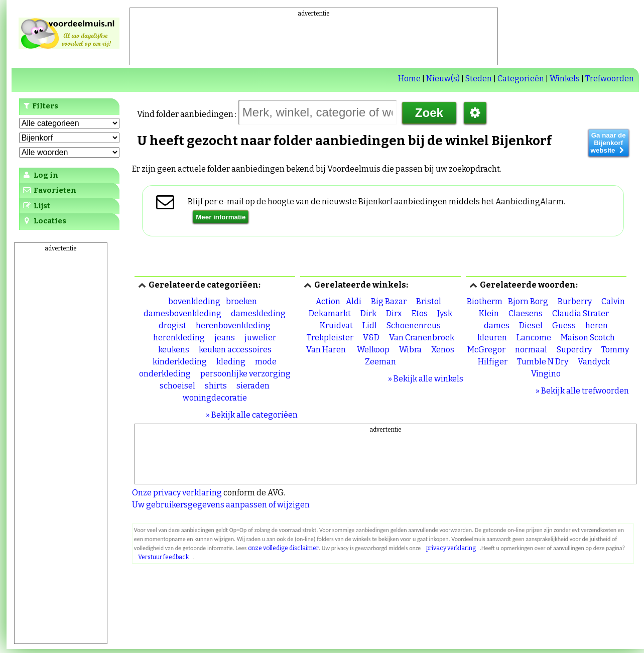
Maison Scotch (588, 338)
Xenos (443, 350)
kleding (231, 362)
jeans (225, 338)
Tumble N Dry (543, 362)
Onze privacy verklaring (177, 493)
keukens (174, 350)
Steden (479, 79)
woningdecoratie (215, 398)
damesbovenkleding (182, 313)
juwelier (260, 338)
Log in (40, 175)
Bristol (429, 301)
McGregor (486, 350)
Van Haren (327, 350)
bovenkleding (194, 301)
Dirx (394, 313)
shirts (216, 386)
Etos (420, 313)
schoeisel (177, 386)
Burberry (575, 301)
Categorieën (521, 79)
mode (266, 362)
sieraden (253, 386)
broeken (241, 301)
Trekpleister (330, 338)
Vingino (546, 374)
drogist (172, 325)
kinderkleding (180, 362)
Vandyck (594, 362)
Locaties (44, 221)
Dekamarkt (330, 313)
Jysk (445, 313)
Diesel (531, 325)
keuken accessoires (235, 350)
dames (497, 325)
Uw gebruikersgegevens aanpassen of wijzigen (221, 505)
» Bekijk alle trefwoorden (582, 391)
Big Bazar (389, 301)
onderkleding (165, 374)
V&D (371, 338)
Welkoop (373, 350)
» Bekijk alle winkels (426, 379)
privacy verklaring (451, 548)
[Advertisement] (314, 41)
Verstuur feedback (164, 557)
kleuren (492, 338)
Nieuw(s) (443, 79)
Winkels (565, 79)
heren (597, 325)
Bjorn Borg (528, 301)
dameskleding (258, 313)
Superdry (574, 350)
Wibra (410, 350)
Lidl (370, 325)
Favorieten (49, 190)
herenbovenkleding (233, 325)
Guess (564, 325)
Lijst (36, 206)
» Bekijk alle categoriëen (252, 415)
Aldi (354, 301)
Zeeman (380, 362)
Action (328, 301)
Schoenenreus (414, 325)
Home (409, 79)
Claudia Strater (581, 313)
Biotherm (485, 301)
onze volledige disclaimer (283, 548)
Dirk (368, 313)
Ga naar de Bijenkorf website (609, 143)
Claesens (526, 313)
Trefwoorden (610, 79)
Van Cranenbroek (422, 338)
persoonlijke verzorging (245, 374)
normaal (531, 350)
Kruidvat (336, 325)
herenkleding (179, 338)
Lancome (534, 338)
